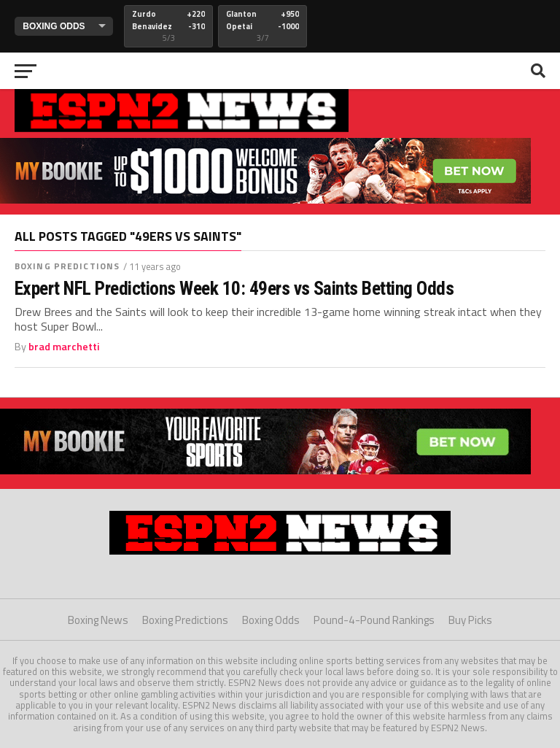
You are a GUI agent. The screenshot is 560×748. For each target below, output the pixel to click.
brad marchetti (64, 347)
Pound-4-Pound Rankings (374, 620)
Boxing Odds (271, 620)
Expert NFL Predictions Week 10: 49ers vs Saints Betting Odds (234, 288)
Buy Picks (470, 620)
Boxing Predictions (67, 266)
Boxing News (98, 620)
